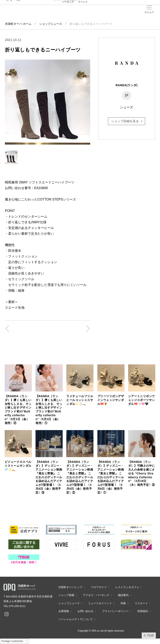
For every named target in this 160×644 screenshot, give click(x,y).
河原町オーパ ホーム (18, 24)
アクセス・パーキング (68, 14)
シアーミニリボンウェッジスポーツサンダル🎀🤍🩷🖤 (142, 400)
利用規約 (143, 611)
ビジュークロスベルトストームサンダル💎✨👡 (18, 466)
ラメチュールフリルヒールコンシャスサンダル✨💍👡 (80, 400)
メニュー (149, 12)
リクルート (141, 603)
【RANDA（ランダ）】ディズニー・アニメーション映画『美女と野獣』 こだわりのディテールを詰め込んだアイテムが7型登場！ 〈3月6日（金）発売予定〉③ (49, 477)
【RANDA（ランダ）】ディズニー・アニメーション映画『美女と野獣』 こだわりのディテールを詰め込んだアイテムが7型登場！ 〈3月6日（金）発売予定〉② (80, 477)
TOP (151, 636)
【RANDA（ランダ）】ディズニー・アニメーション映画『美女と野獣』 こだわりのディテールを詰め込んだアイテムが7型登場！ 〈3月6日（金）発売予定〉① (111, 477)
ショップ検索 (66, 595)
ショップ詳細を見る (125, 121)
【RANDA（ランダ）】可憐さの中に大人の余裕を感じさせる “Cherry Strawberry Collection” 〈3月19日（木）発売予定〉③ (142, 473)
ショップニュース (51, 24)
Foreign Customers (12, 641)
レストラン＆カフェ (127, 587)
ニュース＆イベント (83, 14)
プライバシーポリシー (115, 611)
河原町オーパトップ (70, 587)
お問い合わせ (86, 611)
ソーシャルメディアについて (76, 619)
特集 (123, 603)
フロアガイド (99, 587)
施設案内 (74, 12)
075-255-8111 (17, 606)
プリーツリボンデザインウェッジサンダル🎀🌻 (111, 400)
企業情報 (64, 611)
